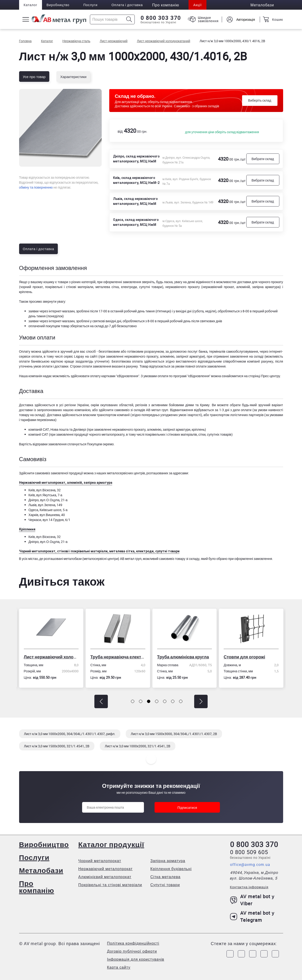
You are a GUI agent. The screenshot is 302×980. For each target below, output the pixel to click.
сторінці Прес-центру (264, 376)
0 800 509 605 (249, 852)
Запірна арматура (168, 861)
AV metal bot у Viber (252, 900)
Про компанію (37, 887)
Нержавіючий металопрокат (105, 869)
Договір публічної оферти (132, 951)
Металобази (41, 870)
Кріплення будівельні (171, 869)
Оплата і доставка (128, 5)
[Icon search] (129, 19)
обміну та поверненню (36, 187)
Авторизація (245, 19)
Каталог (31, 5)
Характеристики (73, 77)
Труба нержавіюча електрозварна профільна (119, 657)
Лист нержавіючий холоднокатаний (52, 657)
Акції (198, 5)
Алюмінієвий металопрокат (105, 877)
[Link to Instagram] (241, 954)
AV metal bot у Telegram (252, 916)
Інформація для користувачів (136, 959)
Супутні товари (165, 885)
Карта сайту (119, 967)
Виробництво (58, 5)
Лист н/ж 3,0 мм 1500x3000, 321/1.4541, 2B (57, 746)
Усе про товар (34, 77)
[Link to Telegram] (253, 954)
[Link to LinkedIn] (264, 954)
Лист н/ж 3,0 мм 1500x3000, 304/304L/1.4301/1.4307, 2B (174, 734)
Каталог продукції (111, 844)
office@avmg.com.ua (250, 864)
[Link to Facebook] (230, 954)
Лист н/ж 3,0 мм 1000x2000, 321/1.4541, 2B (138, 746)
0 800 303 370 (161, 18)
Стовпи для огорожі (245, 657)
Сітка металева (165, 877)
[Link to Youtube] (275, 954)
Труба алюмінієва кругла (184, 657)
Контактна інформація (249, 887)
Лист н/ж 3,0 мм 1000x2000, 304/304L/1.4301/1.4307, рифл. (70, 734)
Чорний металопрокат (100, 861)
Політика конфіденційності (133, 943)
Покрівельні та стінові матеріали (110, 885)
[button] (101, 701)
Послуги (91, 5)
